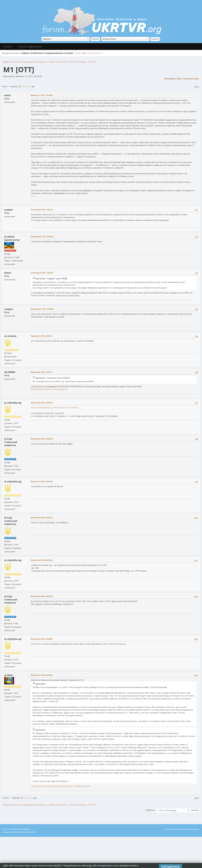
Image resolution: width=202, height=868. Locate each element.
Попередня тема (173, 79)
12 (30, 86)
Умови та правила (182, 829)
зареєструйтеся (94, 53)
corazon (12, 336)
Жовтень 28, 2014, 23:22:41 (42, 518)
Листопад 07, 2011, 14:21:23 (42, 273)
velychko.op (14, 403)
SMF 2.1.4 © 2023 (10, 829)
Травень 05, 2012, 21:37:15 (41, 372)
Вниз (5, 86)
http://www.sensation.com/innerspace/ (49, 389)
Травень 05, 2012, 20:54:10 (41, 336)
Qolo (10, 675)
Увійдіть (78, 53)
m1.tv (34, 196)
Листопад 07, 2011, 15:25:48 (42, 309)
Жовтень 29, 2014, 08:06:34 (42, 560)
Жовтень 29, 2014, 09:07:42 (42, 596)
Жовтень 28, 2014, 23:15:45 (42, 481)
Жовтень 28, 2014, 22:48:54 (42, 403)
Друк (197, 87)
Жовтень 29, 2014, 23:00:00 (42, 639)
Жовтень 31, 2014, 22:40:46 (42, 675)
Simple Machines (23, 829)
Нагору (6, 798)
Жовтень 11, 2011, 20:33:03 (42, 95)
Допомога (169, 829)
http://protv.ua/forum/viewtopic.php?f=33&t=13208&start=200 (60, 786)
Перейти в (150, 810)
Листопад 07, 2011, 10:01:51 (42, 210)
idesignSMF (31, 832)
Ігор (9, 439)
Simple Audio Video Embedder (14, 832)
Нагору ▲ (195, 829)
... (27, 86)
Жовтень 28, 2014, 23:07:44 (42, 439)
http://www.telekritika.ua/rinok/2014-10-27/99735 (54, 408)
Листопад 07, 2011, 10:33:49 (42, 237)
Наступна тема (191, 79)
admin (11, 237)
